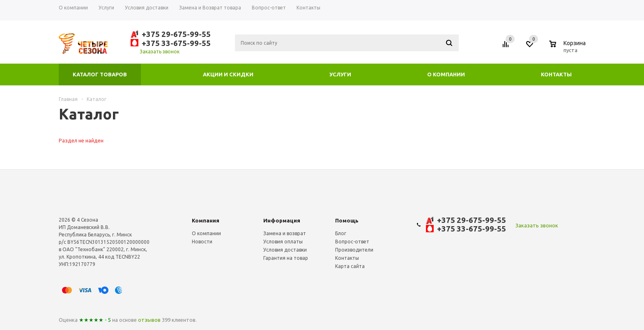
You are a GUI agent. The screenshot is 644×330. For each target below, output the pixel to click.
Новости (202, 242)
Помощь (347, 220)
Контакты (556, 74)
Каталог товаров (100, 74)
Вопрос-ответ (352, 242)
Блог (341, 233)
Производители (354, 250)
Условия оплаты (283, 242)
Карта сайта (350, 266)
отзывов (149, 320)
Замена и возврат (285, 233)
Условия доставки (285, 250)
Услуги (340, 74)
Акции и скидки (228, 74)
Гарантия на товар (286, 258)
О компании (446, 74)
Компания (206, 220)
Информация (282, 220)
